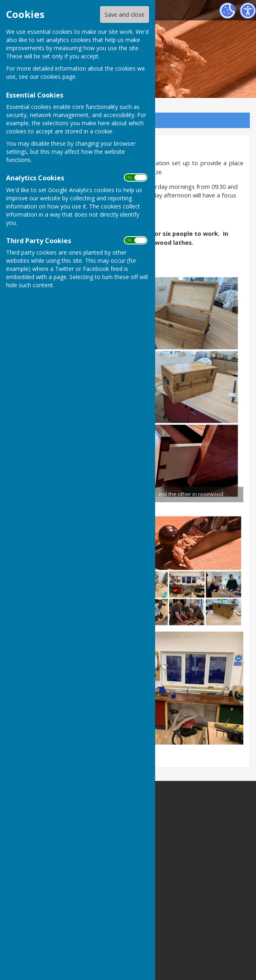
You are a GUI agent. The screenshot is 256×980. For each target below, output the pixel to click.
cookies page (58, 76)
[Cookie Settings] (227, 11)
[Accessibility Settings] (248, 11)
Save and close (125, 14)
